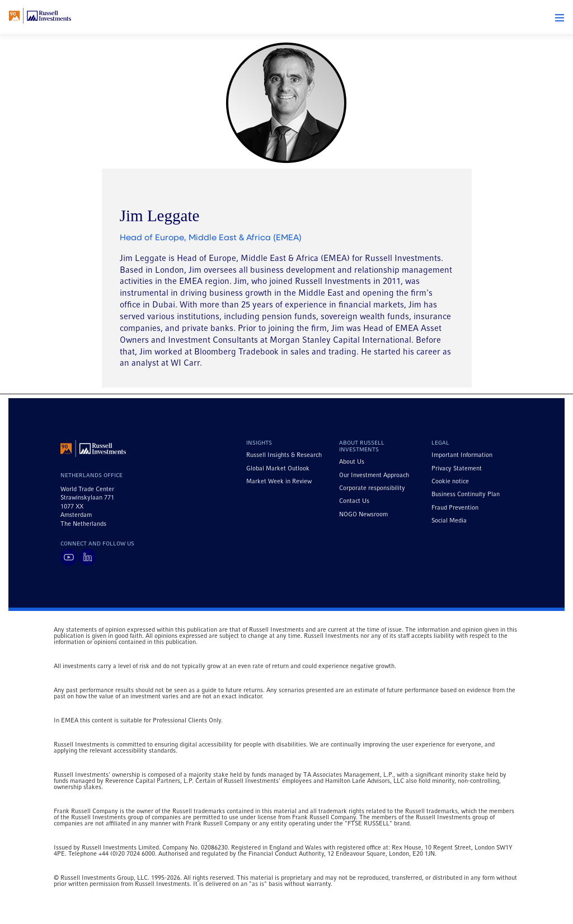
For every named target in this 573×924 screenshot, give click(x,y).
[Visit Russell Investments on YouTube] (69, 557)
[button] (560, 18)
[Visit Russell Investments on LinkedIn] (87, 557)
